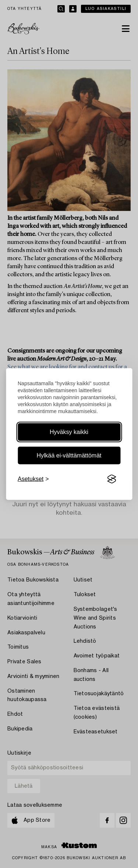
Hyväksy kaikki (69, 432)
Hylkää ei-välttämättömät (69, 455)
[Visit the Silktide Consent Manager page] (112, 479)
